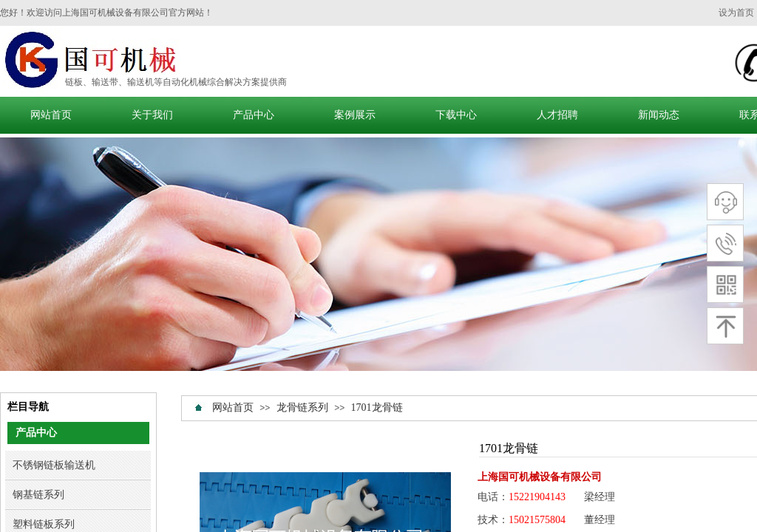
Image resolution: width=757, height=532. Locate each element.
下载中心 (456, 115)
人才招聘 (557, 115)
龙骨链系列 (304, 407)
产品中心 (254, 115)
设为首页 (736, 13)
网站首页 (51, 115)
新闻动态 (659, 115)
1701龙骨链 (377, 407)
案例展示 (355, 115)
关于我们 (152, 115)
